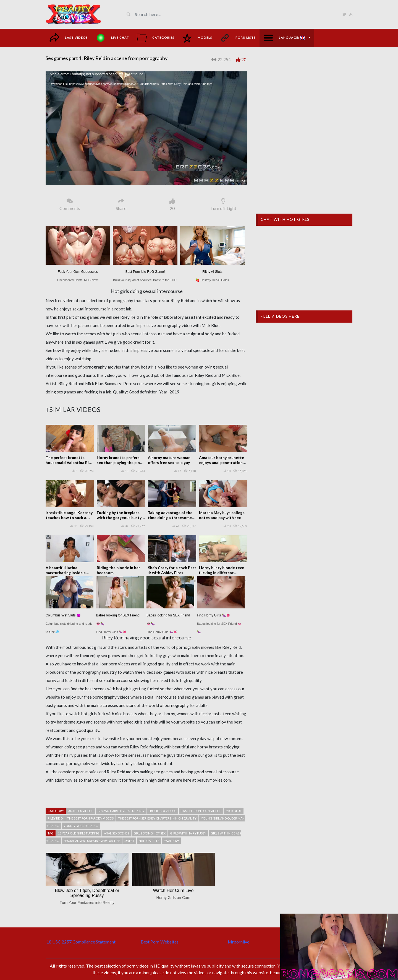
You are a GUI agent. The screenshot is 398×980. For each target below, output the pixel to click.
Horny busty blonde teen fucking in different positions (222, 573)
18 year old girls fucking (79, 833)
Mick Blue (234, 811)
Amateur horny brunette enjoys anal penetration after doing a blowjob (222, 462)
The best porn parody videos (90, 818)
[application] (146, 128)
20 (244, 59)
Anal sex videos (81, 811)
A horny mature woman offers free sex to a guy (169, 460)
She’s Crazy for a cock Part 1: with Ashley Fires (172, 570)
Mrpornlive (239, 942)
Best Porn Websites (160, 942)
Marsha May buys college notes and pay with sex (222, 515)
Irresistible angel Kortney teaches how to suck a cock (69, 518)
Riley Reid (55, 818)
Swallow (171, 841)
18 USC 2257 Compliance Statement (81, 942)
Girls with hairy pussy (188, 833)
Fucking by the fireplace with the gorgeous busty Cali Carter (119, 518)
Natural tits (149, 841)
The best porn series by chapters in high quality (157, 818)
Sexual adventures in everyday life (92, 841)
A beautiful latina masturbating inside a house (66, 573)
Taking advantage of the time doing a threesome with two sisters (170, 518)
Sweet (129, 841)
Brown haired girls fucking (121, 811)
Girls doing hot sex (150, 833)
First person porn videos (201, 811)
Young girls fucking (81, 826)
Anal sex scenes (116, 833)
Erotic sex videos (162, 811)
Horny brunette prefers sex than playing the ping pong (119, 462)
